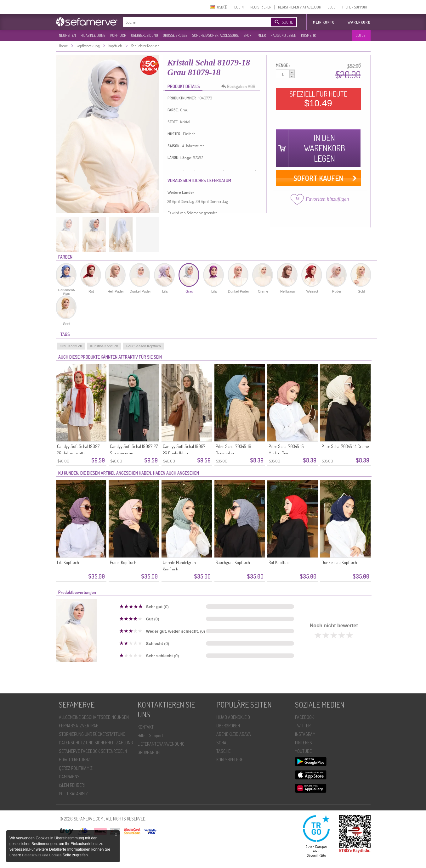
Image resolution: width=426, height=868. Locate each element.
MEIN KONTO (324, 22)
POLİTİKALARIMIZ (73, 794)
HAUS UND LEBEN (283, 35)
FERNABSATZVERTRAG (79, 726)
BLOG (332, 7)
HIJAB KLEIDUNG (93, 35)
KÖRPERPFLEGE (230, 760)
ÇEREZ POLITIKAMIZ (76, 768)
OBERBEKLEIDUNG (145, 35)
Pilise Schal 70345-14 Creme (345, 446)
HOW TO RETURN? (74, 760)
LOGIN (239, 7)
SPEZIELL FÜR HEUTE (318, 99)
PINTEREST (305, 743)
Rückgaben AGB (240, 87)
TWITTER (303, 726)
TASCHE (223, 751)
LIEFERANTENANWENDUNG (161, 744)
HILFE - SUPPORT (355, 7)
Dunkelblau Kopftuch (339, 562)
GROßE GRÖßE (175, 35)
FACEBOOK (304, 717)
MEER (262, 35)
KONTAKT (146, 727)
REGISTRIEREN (261, 7)
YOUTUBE (303, 751)
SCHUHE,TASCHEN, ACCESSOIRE (215, 35)
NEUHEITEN (67, 35)
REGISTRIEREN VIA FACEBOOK (299, 7)
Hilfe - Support (150, 735)
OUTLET (361, 35)
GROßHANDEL (149, 752)
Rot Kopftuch (280, 562)
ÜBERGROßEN (228, 726)
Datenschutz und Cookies (42, 855)
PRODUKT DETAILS (184, 86)
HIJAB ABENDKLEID (233, 717)
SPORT (248, 35)
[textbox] (192, 22)
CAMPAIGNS (69, 777)
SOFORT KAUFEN (318, 178)
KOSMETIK (308, 35)
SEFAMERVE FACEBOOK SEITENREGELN (93, 751)
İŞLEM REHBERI (72, 785)
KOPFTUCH (118, 35)
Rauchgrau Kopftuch (233, 562)
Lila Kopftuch (68, 562)
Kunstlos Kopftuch (104, 346)
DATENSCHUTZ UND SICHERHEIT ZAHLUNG (96, 743)
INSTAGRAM (305, 734)
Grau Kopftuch (71, 346)
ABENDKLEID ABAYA (234, 734)
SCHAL (222, 743)
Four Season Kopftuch (143, 346)
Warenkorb (359, 22)
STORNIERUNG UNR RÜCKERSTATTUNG (92, 734)
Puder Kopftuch (123, 562)
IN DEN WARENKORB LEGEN (324, 148)
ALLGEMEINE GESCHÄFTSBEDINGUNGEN (94, 717)
